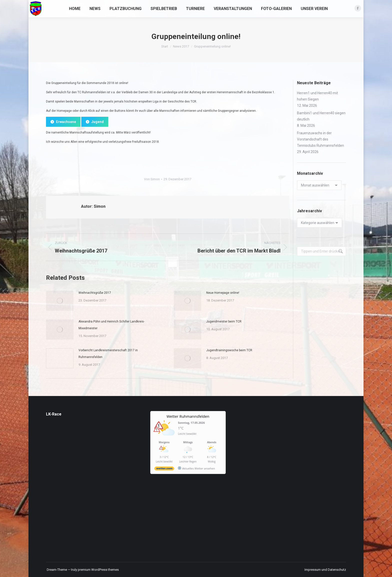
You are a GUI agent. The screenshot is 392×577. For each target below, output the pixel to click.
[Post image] (60, 301)
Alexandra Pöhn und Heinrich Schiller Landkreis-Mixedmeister (111, 325)
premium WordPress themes (98, 570)
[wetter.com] (164, 469)
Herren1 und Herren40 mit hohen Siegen (317, 96)
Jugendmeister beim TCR (224, 321)
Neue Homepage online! (223, 293)
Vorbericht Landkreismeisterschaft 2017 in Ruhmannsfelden (108, 354)
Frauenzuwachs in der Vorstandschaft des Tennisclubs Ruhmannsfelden (320, 139)
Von (152, 179)
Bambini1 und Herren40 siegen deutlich (321, 116)
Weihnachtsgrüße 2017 (95, 293)
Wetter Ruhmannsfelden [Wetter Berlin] (188, 416)
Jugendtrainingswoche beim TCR (229, 350)
